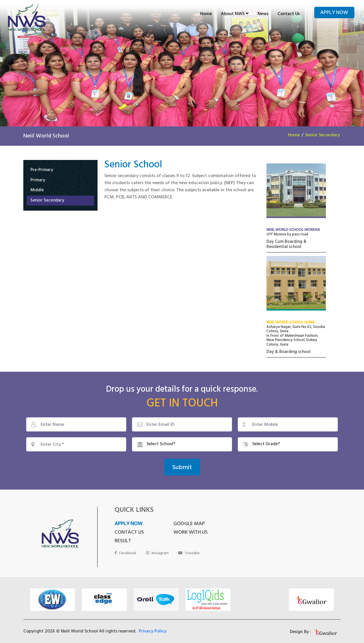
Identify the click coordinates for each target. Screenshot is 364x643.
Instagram (157, 545)
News (263, 14)
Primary (38, 181)
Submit (182, 468)
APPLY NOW (129, 524)
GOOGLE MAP (188, 524)
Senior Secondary (322, 135)
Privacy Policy (153, 625)
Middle (37, 191)
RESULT (181, 533)
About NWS (235, 14)
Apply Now (334, 13)
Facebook (125, 545)
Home (206, 14)
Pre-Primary (42, 171)
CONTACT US (245, 524)
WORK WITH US (132, 533)
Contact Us (289, 14)
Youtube (189, 545)
